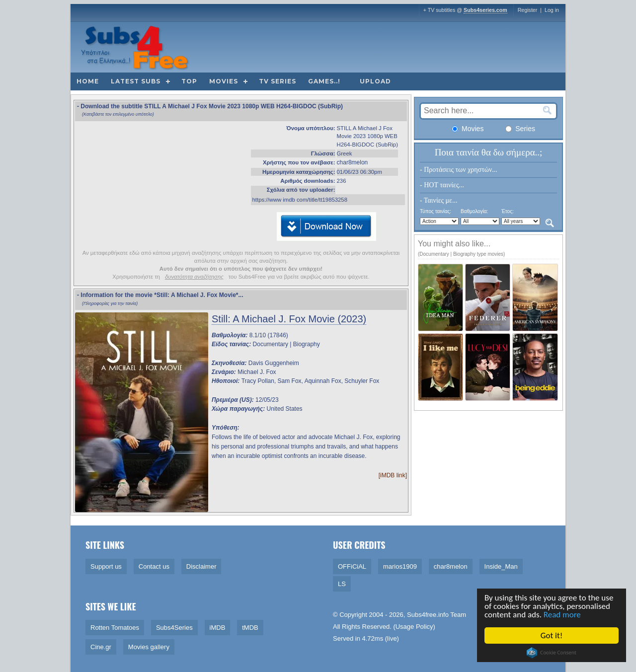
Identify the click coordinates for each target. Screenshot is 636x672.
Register (528, 10)
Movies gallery (149, 647)
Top (189, 81)
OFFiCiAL (352, 566)
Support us (106, 566)
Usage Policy (414, 627)
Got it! (552, 635)
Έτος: (508, 211)
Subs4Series (174, 628)
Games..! (324, 81)
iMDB (218, 628)
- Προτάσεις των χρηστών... (459, 170)
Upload (375, 81)
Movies (224, 81)
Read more (563, 615)
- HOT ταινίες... (442, 185)
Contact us (154, 566)
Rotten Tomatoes (115, 628)
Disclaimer (201, 566)
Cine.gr (101, 647)
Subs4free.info (428, 615)
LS (342, 584)
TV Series (278, 81)
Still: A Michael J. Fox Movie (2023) (289, 319)
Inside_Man (501, 566)
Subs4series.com (485, 10)
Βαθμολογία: (474, 211)
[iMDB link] (393, 475)
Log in (552, 10)
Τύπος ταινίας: (436, 211)
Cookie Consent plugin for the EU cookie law (552, 653)
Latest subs (136, 81)
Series (520, 129)
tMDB (250, 628)
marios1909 (400, 566)
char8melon (353, 162)
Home (88, 81)
